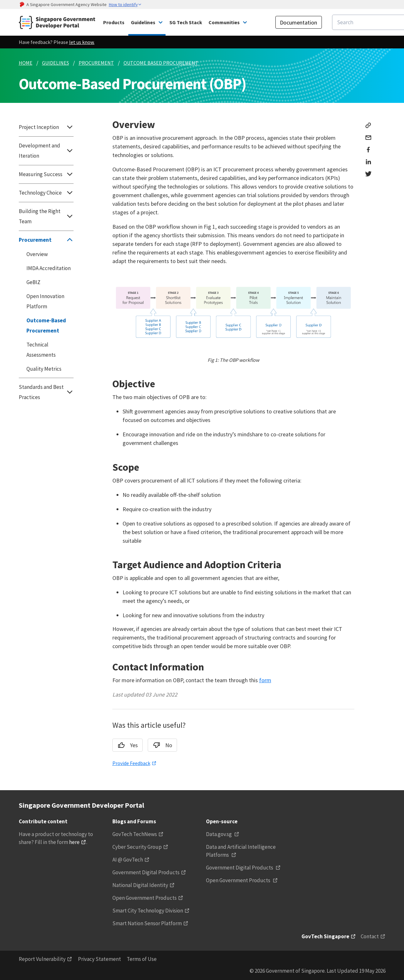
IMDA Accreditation (49, 268)
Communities (224, 22)
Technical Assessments (41, 350)
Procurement (46, 240)
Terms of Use (142, 959)
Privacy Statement (99, 959)
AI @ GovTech (128, 860)
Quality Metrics (44, 369)
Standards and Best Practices (46, 392)
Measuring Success (46, 174)
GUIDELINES (56, 63)
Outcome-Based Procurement (46, 325)
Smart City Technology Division (148, 911)
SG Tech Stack (186, 22)
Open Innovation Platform (45, 301)
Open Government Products (145, 898)
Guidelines (143, 22)
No (161, 745)
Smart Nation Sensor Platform (147, 923)
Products (114, 22)
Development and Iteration (46, 151)
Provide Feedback (131, 763)
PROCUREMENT (96, 63)
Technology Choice (46, 193)
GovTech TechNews (135, 834)
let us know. (82, 42)
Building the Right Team (46, 216)
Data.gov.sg (219, 834)
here (74, 842)
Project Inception (46, 127)
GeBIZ (33, 282)
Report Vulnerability (42, 959)
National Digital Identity (140, 885)
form (265, 680)
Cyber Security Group (137, 847)
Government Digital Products (146, 872)
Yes (126, 745)
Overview (37, 254)
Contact (370, 936)
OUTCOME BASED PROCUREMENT (161, 63)
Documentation (298, 22)
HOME (26, 63)
